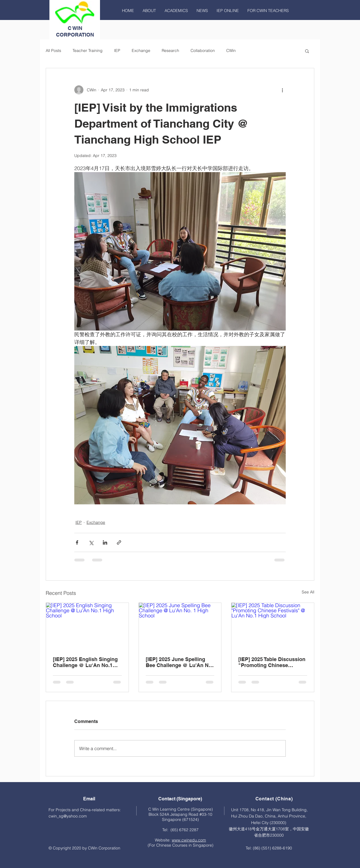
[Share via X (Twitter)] (91, 542)
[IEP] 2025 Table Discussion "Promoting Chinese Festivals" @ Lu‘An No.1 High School (272, 662)
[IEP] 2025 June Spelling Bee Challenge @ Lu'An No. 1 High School (179, 662)
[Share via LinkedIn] (105, 542)
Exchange (141, 51)
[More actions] (282, 90)
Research (170, 51)
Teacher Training (88, 51)
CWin (231, 51)
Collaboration (203, 51)
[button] (307, 51)
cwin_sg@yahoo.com (68, 816)
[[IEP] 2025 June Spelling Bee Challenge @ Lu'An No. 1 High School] (180, 626)
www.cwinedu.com (189, 840)
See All (308, 592)
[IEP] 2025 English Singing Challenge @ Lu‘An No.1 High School (85, 662)
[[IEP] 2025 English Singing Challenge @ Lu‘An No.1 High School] (87, 626)
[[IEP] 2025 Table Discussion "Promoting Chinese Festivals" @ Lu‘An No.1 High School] (273, 626)
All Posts (53, 51)
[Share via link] (119, 542)
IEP (117, 51)
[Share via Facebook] (77, 542)
